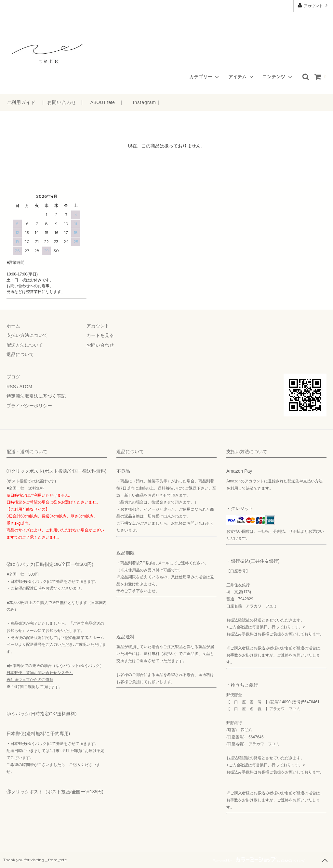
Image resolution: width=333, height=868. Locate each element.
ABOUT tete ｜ (107, 102)
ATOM (26, 387)
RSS (11, 387)
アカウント (313, 5)
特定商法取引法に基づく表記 (36, 396)
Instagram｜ (147, 102)
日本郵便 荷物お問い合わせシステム (40, 673)
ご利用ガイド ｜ (26, 102)
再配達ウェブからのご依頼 (30, 680)
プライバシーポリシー (29, 406)
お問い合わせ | (65, 102)
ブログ (13, 377)
